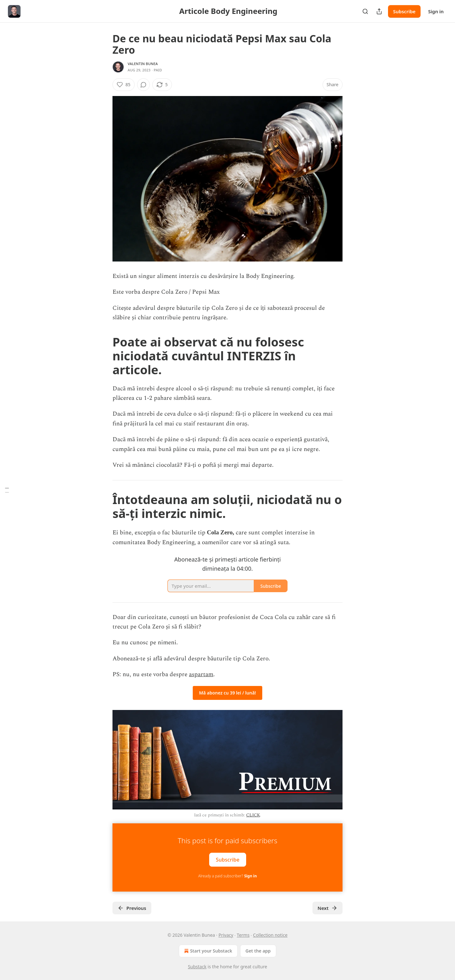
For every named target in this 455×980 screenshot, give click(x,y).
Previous (132, 908)
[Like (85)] (124, 85)
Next (328, 908)
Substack (197, 967)
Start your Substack (207, 951)
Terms (243, 935)
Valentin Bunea (143, 64)
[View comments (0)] (143, 85)
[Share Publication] (379, 11)
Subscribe (404, 11)
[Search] (365, 11)
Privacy (226, 935)
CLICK (253, 815)
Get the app (258, 951)
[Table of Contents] (7, 490)
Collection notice (270, 935)
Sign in (436, 11)
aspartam (201, 674)
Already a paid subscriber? (227, 876)
